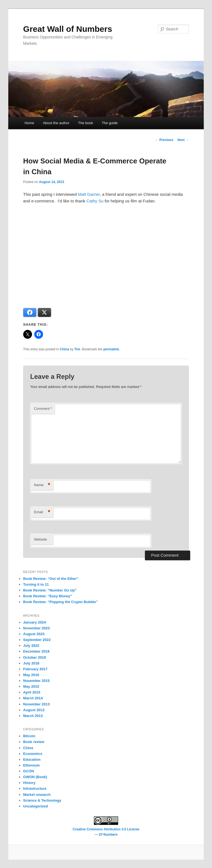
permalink (111, 349)
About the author (56, 123)
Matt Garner (89, 194)
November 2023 (36, 628)
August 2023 (34, 634)
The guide (110, 123)
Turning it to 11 (36, 584)
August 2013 (34, 710)
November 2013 (36, 704)
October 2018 (35, 657)
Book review (34, 742)
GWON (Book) (35, 777)
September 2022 (37, 640)
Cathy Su (95, 201)
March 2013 (33, 716)
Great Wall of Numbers (68, 29)
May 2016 (31, 675)
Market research (37, 795)
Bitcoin (29, 736)
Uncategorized (36, 806)
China (64, 349)
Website (40, 539)
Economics (33, 754)
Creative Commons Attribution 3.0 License (106, 829)
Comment (43, 409)
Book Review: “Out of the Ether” (51, 579)
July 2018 (31, 663)
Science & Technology (42, 800)
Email (42, 512)
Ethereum (31, 765)
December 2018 (36, 651)
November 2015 (36, 681)
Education (32, 759)
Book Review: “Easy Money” (48, 596)
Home (29, 123)
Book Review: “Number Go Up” (50, 590)
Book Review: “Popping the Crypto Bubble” (60, 602)
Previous (164, 140)
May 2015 (31, 686)
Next (183, 140)
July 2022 (31, 646)
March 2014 (33, 698)
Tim (77, 349)
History (29, 783)
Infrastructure (35, 789)
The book (86, 123)
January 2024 (35, 622)
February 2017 (35, 669)
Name (42, 485)
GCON (29, 771)
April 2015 (32, 692)
